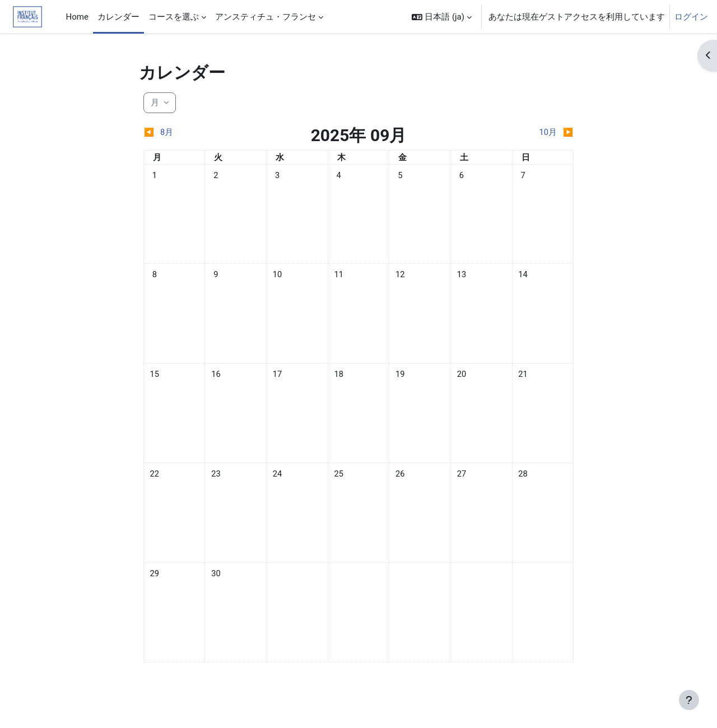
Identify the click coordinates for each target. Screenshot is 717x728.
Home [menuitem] (77, 17)
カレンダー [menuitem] (118, 17)
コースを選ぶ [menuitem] (174, 17)
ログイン (691, 17)
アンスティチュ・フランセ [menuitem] (266, 17)
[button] (442, 17)
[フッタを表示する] (689, 700)
